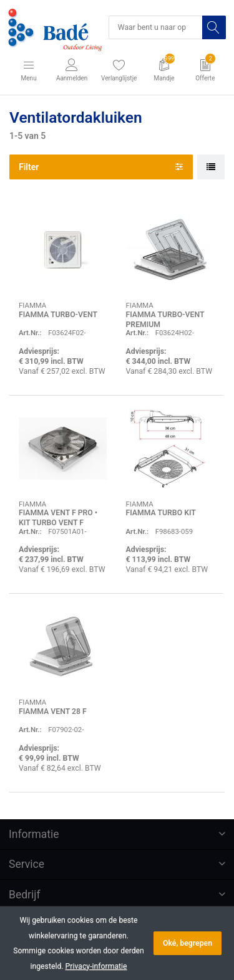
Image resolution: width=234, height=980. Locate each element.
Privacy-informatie (96, 966)
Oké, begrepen (188, 943)
